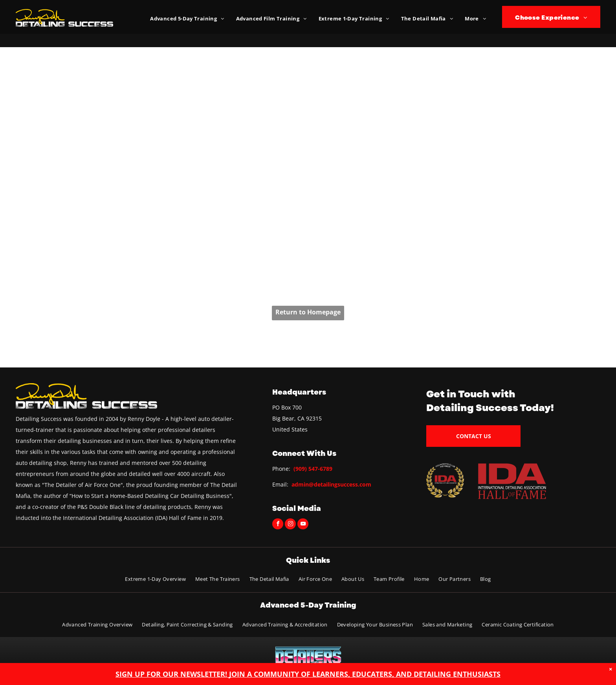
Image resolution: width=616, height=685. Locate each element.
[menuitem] (187, 18)
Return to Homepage (308, 312)
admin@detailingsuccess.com (331, 484)
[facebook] (278, 525)
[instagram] (290, 525)
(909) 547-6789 (313, 469)
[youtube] (303, 525)
